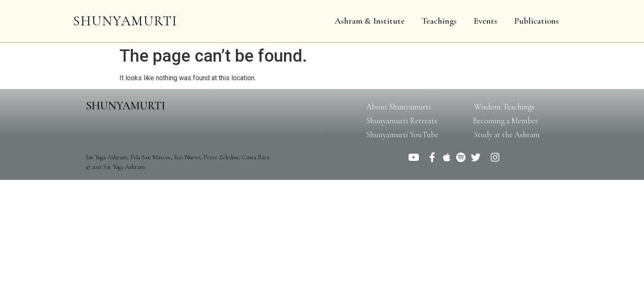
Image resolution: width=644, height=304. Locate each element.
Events (485, 21)
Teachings (439, 21)
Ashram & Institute (370, 21)
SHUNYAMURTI (125, 21)
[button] (399, 107)
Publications (536, 21)
